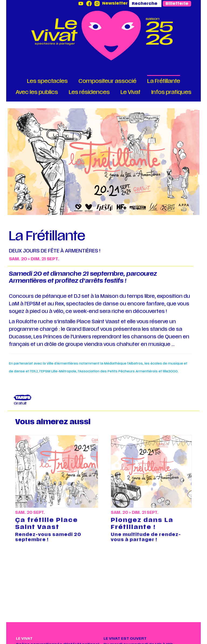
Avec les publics (37, 92)
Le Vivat (130, 92)
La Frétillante (164, 81)
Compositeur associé (107, 81)
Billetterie (177, 4)
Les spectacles (47, 81)
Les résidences (89, 92)
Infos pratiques (171, 92)
